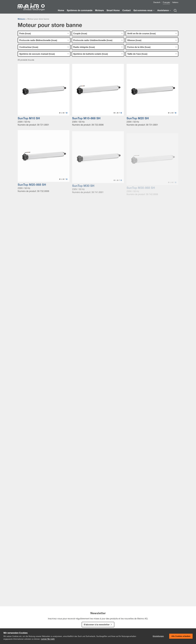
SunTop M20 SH (138, 119)
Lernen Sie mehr (48, 639)
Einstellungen (158, 636)
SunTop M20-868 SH (32, 187)
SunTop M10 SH (29, 119)
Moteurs (21, 19)
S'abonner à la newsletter (97, 625)
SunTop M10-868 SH (86, 119)
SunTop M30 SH (83, 189)
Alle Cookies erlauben (181, 636)
